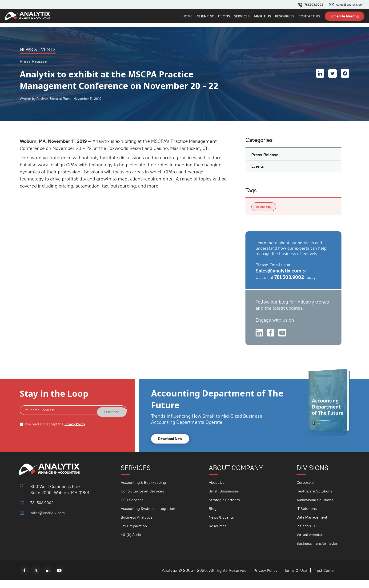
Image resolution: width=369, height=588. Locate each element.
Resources (285, 18)
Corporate (306, 490)
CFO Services (134, 508)
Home (191, 18)
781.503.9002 (311, 5)
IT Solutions (308, 516)
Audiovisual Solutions (317, 508)
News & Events (223, 525)
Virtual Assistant (312, 542)
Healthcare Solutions (316, 499)
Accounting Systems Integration (151, 516)
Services (244, 18)
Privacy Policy (76, 432)
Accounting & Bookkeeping (146, 490)
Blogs (214, 516)
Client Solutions (216, 18)
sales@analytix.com (349, 5)
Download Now (171, 447)
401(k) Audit (132, 542)
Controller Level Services (145, 499)
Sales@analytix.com (279, 277)
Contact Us (309, 18)
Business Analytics (139, 525)
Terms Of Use (292, 578)
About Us (264, 18)
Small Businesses (226, 499)
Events (259, 171)
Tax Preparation (135, 534)
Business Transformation (320, 551)
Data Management (314, 525)
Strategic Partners (226, 508)
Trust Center (323, 578)
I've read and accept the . (57, 432)
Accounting (265, 213)
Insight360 (307, 534)
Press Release (267, 156)
